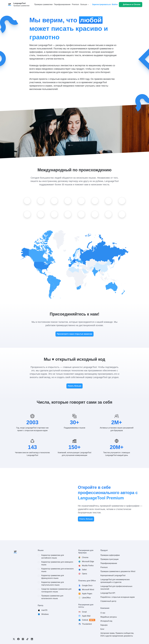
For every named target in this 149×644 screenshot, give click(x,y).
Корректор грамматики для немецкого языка (57, 563)
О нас (103, 613)
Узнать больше (74, 386)
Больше (84, 4)
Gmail (84, 612)
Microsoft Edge (88, 561)
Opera (84, 574)
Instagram (23, 639)
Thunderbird (87, 624)
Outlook (89, 620)
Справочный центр (108, 601)
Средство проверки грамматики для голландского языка (56, 590)
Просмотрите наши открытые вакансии (74, 334)
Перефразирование (109, 563)
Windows (45, 614)
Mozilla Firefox (88, 566)
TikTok (27, 639)
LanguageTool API (108, 593)
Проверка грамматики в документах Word (118, 571)
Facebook (18, 639)
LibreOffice (86, 598)
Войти (115, 4)
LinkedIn (32, 639)
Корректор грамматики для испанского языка (58, 570)
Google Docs (87, 585)
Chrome (85, 557)
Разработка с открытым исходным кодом (118, 597)
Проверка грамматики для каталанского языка (52, 597)
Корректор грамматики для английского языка (53, 557)
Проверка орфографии (110, 555)
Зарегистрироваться (101, 4)
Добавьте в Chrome (132, 4)
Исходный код (106, 621)
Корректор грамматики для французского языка (53, 577)
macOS (44, 610)
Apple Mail (86, 616)
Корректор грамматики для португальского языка (53, 584)
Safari (84, 570)
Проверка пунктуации (110, 559)
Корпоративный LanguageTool (113, 575)
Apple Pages (87, 594)
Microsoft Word (88, 590)
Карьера (104, 625)
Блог (102, 629)
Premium (104, 567)
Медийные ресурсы (109, 617)
